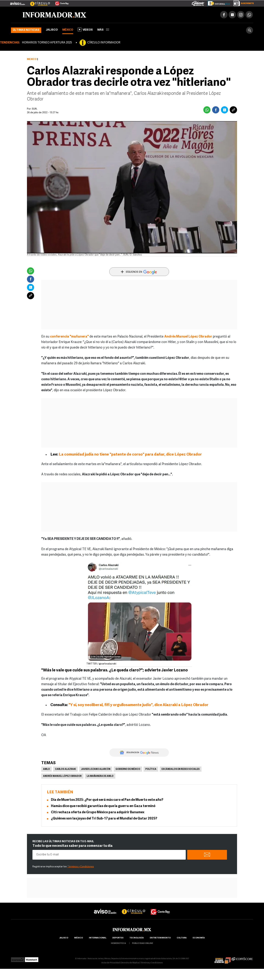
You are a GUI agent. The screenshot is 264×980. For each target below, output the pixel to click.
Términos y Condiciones (81, 867)
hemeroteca (118, 943)
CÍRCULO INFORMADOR (104, 43)
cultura (182, 938)
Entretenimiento (160, 938)
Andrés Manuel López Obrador (62, 776)
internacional (98, 938)
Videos (85, 30)
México (68, 30)
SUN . (35, 109)
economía (199, 938)
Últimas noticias (26, 30)
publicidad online (143, 943)
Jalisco (52, 30)
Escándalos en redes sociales (181, 769)
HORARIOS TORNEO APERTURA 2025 (47, 43)
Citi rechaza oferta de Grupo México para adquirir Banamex (98, 812)
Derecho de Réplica (130, 963)
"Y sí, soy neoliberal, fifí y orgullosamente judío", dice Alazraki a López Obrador (139, 705)
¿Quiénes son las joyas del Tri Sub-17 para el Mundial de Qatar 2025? (104, 819)
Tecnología (137, 938)
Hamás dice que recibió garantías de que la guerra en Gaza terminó (103, 806)
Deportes (118, 938)
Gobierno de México (128, 769)
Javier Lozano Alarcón (96, 769)
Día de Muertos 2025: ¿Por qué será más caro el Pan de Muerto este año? (107, 800)
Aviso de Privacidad (111, 963)
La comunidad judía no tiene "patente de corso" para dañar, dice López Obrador (130, 455)
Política (151, 769)
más (103, 30)
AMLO (46, 769)
